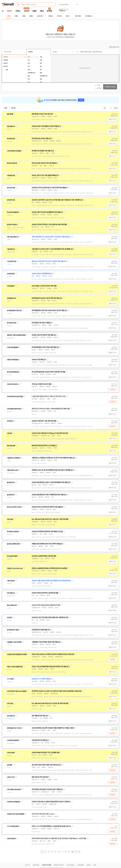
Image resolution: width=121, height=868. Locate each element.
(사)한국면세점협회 (13, 347)
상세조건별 (40, 16)
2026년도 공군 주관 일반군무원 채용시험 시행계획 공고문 (50, 617)
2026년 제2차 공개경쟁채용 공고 (42, 274)
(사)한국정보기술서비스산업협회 (17, 691)
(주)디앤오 (10, 519)
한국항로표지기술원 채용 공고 (41, 630)
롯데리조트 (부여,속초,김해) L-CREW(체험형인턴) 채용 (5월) (51, 409)
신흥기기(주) (11, 777)
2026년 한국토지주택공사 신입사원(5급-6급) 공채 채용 (49, 224)
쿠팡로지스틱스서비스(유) (15, 568)
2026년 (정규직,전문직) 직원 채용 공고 (44, 335)
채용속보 (51, 16)
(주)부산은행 (11, 753)
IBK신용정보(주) (12, 605)
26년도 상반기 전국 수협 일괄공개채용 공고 (45, 175)
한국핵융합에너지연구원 (14, 311)
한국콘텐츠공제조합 (13, 532)
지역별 (8, 16)
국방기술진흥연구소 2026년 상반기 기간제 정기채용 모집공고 (51, 237)
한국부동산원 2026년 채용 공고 (42, 139)
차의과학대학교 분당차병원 (15, 397)
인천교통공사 (11, 593)
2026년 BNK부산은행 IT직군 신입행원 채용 (46, 753)
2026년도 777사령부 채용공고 (42, 679)
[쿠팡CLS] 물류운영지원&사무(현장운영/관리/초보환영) (49, 568)
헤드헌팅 (59, 16)
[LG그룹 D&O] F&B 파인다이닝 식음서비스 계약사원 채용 (50, 519)
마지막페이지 (79, 852)
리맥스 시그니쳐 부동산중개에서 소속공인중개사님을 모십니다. (51, 826)
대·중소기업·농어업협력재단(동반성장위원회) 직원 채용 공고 (51, 667)
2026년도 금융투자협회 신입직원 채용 (44, 556)
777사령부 (10, 679)
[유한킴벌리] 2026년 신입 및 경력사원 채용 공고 (47, 298)
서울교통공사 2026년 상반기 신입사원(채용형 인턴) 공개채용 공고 (52, 249)
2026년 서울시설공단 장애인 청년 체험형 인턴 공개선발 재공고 (51, 581)
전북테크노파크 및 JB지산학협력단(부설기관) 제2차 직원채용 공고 (53, 470)
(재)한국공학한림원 (13, 360)
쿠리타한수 (10, 421)
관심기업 (13, 108)
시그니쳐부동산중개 (13, 826)
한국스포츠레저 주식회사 (14, 507)
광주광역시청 (11, 200)
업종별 (31, 16)
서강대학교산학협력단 (13, 802)
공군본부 (10, 618)
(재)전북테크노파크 (13, 470)
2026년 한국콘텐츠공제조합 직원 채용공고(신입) (47, 531)
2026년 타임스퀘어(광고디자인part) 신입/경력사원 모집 (50, 433)
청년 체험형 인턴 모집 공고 (40, 716)
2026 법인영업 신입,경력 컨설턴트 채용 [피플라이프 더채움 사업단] (53, 728)
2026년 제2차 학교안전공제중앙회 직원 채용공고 (47, 212)
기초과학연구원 (11, 261)
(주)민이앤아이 (11, 839)
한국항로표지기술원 (13, 630)
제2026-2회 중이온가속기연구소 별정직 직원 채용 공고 (49, 261)
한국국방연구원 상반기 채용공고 (42, 323)
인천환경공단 (11, 274)
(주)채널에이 (11, 286)
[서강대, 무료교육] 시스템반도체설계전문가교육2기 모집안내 (51, 802)
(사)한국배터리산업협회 (14, 151)
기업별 (23, 16)
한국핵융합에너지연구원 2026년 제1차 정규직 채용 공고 (49, 310)
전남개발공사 (11, 126)
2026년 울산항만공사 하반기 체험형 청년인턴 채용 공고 (49, 495)
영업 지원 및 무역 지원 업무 (40, 777)
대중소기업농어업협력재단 (15, 667)
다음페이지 (76, 852)
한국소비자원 (11, 188)
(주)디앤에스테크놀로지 (14, 789)
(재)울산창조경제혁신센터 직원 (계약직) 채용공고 (47, 544)
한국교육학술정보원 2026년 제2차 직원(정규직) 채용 (48, 372)
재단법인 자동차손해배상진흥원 (16, 335)
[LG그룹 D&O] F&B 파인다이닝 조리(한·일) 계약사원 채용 (50, 703)
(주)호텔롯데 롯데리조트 (14, 409)
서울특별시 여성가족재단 (14, 642)
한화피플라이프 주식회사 (14, 728)
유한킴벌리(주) (11, 298)
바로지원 (112, 389)
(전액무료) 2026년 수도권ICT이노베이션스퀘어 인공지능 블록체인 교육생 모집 (57, 691)
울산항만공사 (11, 482)
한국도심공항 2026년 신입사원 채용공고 (44, 163)
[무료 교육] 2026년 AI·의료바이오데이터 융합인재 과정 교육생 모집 (53, 654)
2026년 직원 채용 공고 (39, 360)
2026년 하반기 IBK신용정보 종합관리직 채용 (46, 605)
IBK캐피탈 (10, 114)
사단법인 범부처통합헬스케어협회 (17, 654)
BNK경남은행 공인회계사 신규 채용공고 (44, 446)
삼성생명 (10, 765)
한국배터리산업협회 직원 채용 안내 (43, 151)
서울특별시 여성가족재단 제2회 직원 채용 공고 (46, 642)
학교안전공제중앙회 (13, 212)
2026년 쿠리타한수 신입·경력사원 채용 (44, 421)
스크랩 (5, 108)
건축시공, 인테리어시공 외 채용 (41, 384)
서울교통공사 (11, 249)
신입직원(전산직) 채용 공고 (40, 740)
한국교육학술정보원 (13, 372)
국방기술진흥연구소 (13, 237)
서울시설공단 (11, 581)
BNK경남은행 (11, 446)
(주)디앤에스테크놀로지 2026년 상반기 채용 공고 (47, 789)
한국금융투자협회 (12, 556)
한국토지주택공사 (12, 225)
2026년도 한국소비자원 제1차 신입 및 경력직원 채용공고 (50, 188)
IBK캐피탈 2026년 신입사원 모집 (42, 114)
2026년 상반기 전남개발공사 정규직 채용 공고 (46, 126)
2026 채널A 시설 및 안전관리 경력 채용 (44, 286)
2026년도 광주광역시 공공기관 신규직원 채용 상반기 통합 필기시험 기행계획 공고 (57, 200)
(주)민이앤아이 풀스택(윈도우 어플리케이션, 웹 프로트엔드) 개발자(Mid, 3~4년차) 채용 (59, 839)
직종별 (16, 16)
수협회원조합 (11, 175)
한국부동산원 (11, 139)
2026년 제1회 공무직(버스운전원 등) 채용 (45, 593)
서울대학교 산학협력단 (14, 458)
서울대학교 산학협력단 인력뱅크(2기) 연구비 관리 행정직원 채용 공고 (53, 458)
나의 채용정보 (88, 16)
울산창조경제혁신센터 (13, 544)
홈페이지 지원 (112, 119)
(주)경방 (9, 433)
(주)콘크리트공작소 (13, 384)
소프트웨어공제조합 (13, 740)
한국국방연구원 (11, 323)
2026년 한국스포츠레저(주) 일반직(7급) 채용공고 (47, 507)
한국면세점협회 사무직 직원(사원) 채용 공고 (45, 347)
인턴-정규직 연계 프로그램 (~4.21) (43, 814)
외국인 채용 (78, 16)
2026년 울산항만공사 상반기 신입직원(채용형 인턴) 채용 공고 (51, 482)
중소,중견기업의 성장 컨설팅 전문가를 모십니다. (47, 765)
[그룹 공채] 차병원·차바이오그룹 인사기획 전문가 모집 (49, 396)
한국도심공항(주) (12, 163)
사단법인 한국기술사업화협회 (16, 814)
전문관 (67, 16)
